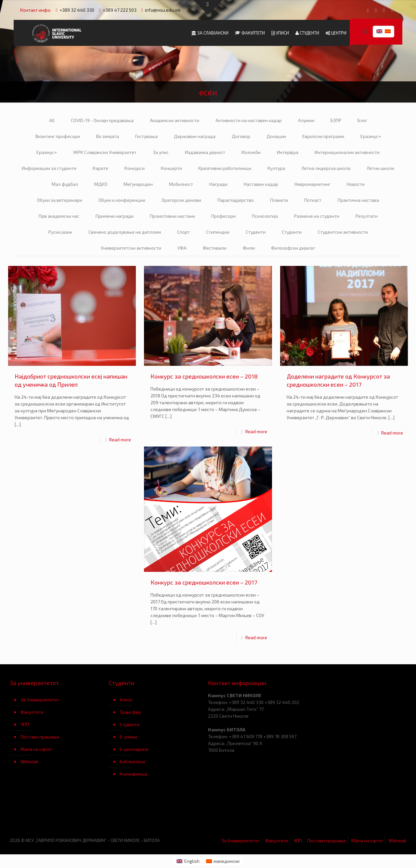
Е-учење (129, 737)
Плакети (279, 200)
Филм (249, 248)
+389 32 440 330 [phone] (77, 10)
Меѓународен (138, 184)
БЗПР (336, 120)
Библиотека (132, 761)
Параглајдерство (236, 200)
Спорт (183, 232)
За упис (161, 152)
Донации (276, 136)
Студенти (256, 232)
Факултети (32, 712)
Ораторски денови (181, 200)
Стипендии (218, 232)
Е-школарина (134, 749)
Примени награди (115, 216)
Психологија (265, 216)
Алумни (306, 120)
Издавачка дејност (205, 152)
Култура (276, 168)
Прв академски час (59, 216)
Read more (120, 440)
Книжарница (133, 774)
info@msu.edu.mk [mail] (163, 10)
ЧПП (25, 724)
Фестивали (215, 248)
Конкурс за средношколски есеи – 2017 (204, 582)
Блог (362, 120)
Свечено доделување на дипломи (125, 232)
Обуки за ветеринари (60, 200)
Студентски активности (343, 232)
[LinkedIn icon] (384, 10)
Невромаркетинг (312, 184)
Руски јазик (60, 232)
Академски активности (175, 120)
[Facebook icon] (368, 10)
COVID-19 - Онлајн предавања (102, 120)
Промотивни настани (172, 216)
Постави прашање (40, 737)
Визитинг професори (58, 136)
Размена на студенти (317, 216)
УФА (182, 248)
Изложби (251, 152)
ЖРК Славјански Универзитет (105, 152)
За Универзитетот (40, 700)
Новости (356, 184)
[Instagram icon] (392, 10)
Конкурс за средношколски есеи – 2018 (204, 376)
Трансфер (130, 712)
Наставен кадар (261, 184)
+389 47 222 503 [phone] (120, 10)
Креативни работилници (225, 168)
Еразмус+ (371, 136)
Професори (223, 216)
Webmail (29, 761)
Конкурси (135, 168)
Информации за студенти (49, 168)
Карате (100, 168)
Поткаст (313, 200)
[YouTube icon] (376, 10)
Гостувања (146, 136)
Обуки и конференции (122, 200)
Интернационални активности (347, 152)
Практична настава (358, 200)
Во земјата (108, 136)
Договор (241, 136)
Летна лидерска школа (326, 168)
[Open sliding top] (208, 7)
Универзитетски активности (131, 248)
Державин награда (195, 136)
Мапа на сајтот (36, 749)
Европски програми (323, 136)
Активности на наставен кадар (249, 120)
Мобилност (181, 184)
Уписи (126, 700)
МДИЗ (101, 184)
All (52, 120)
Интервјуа (288, 152)
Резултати (367, 216)
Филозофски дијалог (293, 248)
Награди (218, 184)
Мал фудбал (65, 184)
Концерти (171, 168)
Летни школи (380, 168)
